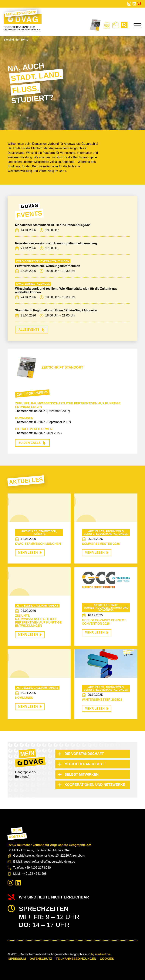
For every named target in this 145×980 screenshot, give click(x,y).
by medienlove (101, 954)
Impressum (17, 959)
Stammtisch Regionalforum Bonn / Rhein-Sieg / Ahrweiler (56, 310)
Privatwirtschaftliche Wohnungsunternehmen (48, 266)
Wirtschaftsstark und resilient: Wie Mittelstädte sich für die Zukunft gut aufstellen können (66, 290)
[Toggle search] (124, 25)
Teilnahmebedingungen (76, 959)
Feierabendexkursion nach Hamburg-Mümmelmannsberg (56, 243)
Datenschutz (41, 959)
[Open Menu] (137, 25)
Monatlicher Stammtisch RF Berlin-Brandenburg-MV (52, 225)
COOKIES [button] (107, 959)
